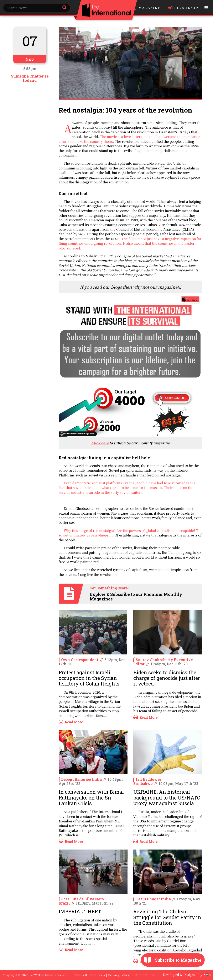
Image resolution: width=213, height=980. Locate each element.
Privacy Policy (119, 975)
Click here (100, 443)
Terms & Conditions (90, 975)
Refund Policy (143, 975)
